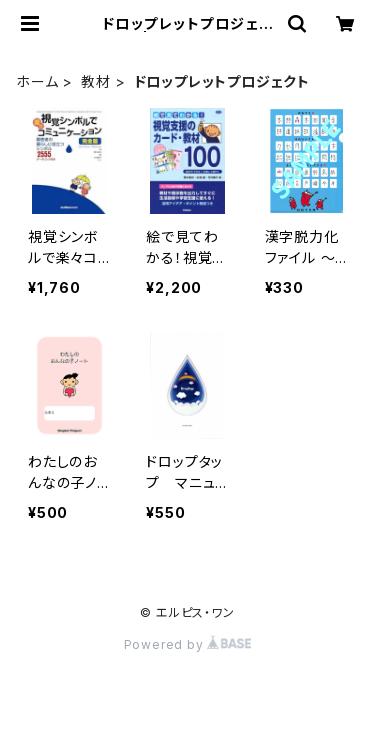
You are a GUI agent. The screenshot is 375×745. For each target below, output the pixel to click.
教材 (96, 81)
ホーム (37, 81)
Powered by (188, 644)
